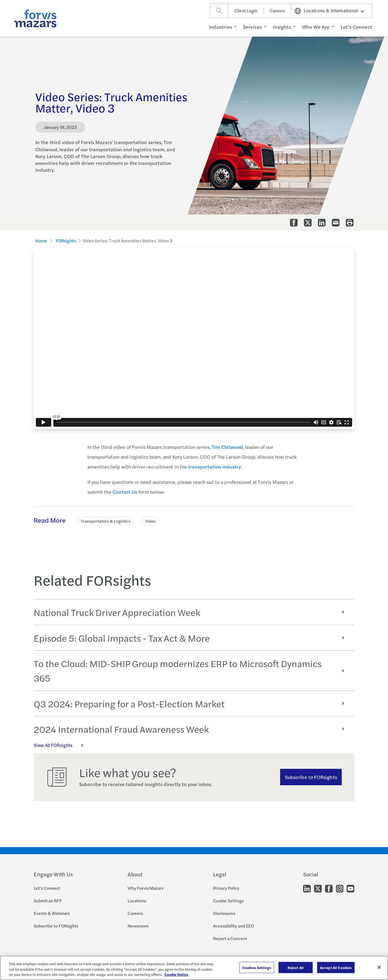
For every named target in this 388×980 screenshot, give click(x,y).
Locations (137, 901)
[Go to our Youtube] (350, 888)
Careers (277, 11)
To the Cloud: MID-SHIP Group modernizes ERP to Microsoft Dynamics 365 (192, 671)
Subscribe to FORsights (311, 777)
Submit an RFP (48, 901)
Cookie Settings (228, 901)
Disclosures (224, 913)
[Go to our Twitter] (318, 888)
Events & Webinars (52, 913)
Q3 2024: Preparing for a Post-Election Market (192, 703)
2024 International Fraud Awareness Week (192, 729)
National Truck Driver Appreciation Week (192, 612)
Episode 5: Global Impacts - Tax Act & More (192, 638)
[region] (194, 968)
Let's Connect (47, 888)
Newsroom (138, 926)
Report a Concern (230, 938)
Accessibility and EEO (233, 926)
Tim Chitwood (227, 447)
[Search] (219, 11)
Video (150, 521)
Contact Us (125, 492)
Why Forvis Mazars (146, 888)
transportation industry (215, 466)
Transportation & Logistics (106, 521)
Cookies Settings (257, 967)
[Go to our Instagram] (340, 888)
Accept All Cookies (336, 967)
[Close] (379, 967)
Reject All (296, 967)
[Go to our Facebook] (329, 888)
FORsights (66, 241)
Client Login (246, 11)
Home (41, 241)
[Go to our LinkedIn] (307, 888)
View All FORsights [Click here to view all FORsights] (61, 745)
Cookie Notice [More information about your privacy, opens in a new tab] (176, 974)
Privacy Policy (226, 888)
